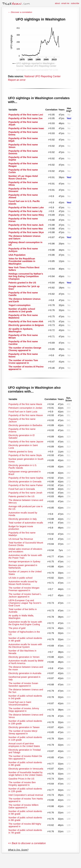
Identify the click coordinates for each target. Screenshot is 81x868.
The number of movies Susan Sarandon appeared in (23, 685)
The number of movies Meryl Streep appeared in (23, 732)
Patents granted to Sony (21, 452)
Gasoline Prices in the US (21, 779)
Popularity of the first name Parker (26, 485)
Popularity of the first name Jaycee (26, 442)
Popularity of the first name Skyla (25, 455)
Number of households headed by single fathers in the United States (25, 774)
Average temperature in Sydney (24, 562)
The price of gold (17, 628)
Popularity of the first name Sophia (26, 478)
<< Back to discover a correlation (27, 843)
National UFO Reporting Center (43, 76)
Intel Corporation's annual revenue (26, 795)
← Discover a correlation (20, 12)
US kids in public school (20, 578)
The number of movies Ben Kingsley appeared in (22, 784)
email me (65, 3)
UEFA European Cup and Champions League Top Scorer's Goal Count (25, 603)
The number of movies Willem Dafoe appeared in (23, 806)
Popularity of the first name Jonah (25, 493)
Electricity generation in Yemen (24, 657)
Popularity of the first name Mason (26, 415)
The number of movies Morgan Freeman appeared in (24, 589)
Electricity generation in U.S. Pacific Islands (23, 467)
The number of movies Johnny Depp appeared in (24, 710)
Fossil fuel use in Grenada (22, 489)
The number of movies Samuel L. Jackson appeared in (25, 595)
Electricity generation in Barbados (25, 425)
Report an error (17, 80)
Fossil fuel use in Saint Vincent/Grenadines (20, 703)
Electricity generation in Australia (25, 673)
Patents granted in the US (21, 496)
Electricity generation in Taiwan (24, 727)
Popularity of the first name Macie (25, 404)
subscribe (75, 3)
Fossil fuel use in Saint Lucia (23, 412)
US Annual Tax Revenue (21, 539)
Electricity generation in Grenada (25, 482)
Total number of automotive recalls (26, 523)
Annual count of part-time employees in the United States (24, 745)
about (57, 3)
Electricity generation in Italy (23, 519)
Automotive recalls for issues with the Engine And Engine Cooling (25, 623)
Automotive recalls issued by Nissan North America (23, 583)
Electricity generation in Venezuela (26, 769)
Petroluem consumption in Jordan (25, 408)
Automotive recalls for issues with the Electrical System (25, 646)
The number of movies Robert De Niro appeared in (25, 757)
